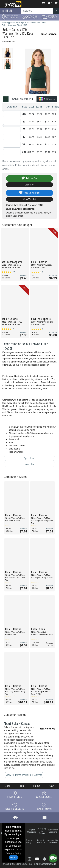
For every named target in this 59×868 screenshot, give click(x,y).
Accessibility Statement (53, 841)
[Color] (23, 99)
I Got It (13, 858)
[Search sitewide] (37, 11)
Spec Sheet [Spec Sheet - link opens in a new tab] (29, 458)
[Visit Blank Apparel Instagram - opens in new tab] (30, 859)
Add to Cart (30, 178)
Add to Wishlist (29, 193)
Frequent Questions (31, 831)
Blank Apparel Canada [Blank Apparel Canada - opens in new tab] (45, 864)
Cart (52, 786)
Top (22, 786)
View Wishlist (29, 199)
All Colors (47, 99)
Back (8, 786)
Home (37, 786)
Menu (6, 11)
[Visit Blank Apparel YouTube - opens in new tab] (37, 859)
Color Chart (30, 464)
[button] (43, 2)
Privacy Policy (13, 853)
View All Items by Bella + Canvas (24, 775)
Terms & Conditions (41, 841)
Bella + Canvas (12, 29)
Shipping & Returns (42, 831)
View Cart (29, 185)
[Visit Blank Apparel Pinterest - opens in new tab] (44, 859)
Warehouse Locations (53, 831)
